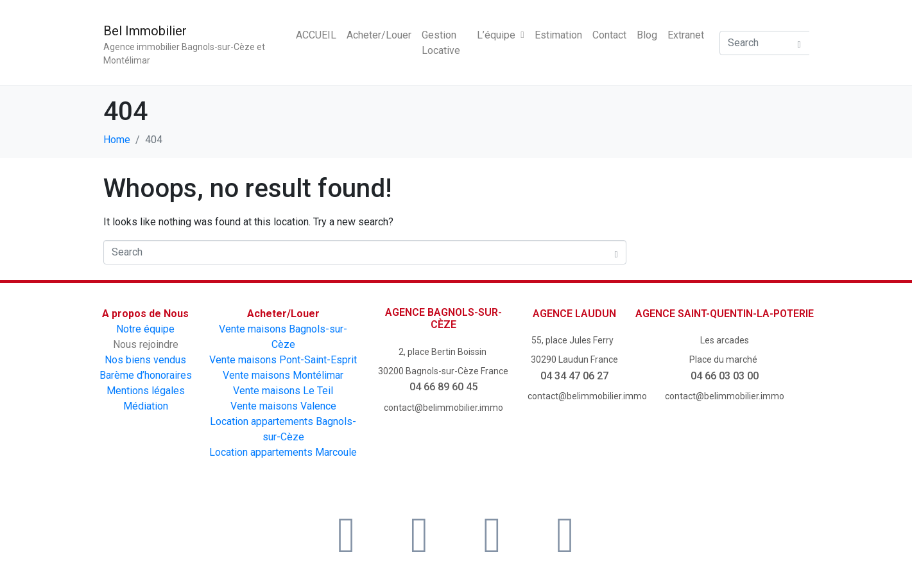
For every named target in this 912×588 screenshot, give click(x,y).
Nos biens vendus (145, 360)
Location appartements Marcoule (283, 452)
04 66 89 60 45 (443, 387)
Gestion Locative (441, 43)
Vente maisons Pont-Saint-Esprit (283, 360)
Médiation (146, 406)
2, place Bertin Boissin (443, 352)
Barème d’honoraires (146, 375)
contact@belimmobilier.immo (443, 408)
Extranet (686, 35)
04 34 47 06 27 (574, 376)
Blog (647, 35)
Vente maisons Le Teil (283, 391)
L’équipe (500, 35)
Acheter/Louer (379, 35)
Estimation (558, 35)
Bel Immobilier (145, 31)
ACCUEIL (316, 35)
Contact (609, 35)
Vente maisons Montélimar (283, 375)
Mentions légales (146, 391)
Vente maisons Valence (283, 406)
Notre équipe (145, 329)
